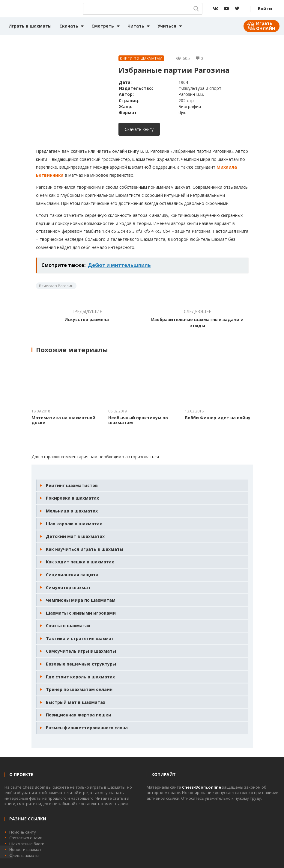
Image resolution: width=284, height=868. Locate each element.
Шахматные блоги (27, 844)
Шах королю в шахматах (74, 524)
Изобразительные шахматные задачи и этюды (197, 322)
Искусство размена (87, 319)
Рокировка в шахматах (72, 498)
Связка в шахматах (68, 626)
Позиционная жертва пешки (79, 715)
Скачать (69, 26)
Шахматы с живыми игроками (81, 613)
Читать (136, 26)
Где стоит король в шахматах (80, 677)
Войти (265, 9)
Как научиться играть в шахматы (85, 549)
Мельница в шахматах (72, 511)
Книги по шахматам (141, 58)
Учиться (167, 26)
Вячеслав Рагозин (56, 286)
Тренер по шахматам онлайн (79, 689)
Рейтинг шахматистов (72, 485)
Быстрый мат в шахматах (76, 702)
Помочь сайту (23, 832)
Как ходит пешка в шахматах (80, 562)
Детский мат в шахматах (75, 536)
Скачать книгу (139, 129)
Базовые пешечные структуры (81, 664)
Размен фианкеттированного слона (87, 728)
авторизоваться (142, 457)
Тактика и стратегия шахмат (80, 638)
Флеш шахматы (24, 855)
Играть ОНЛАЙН (266, 26)
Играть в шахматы (30, 26)
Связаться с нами (26, 838)
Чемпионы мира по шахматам (81, 600)
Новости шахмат (25, 849)
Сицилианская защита (72, 575)
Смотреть (103, 26)
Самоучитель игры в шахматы (81, 651)
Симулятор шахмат (68, 588)
